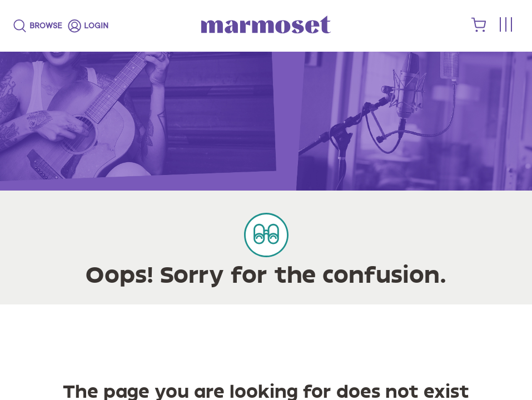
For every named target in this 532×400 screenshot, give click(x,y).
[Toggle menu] (505, 25)
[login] (88, 26)
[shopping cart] (479, 29)
